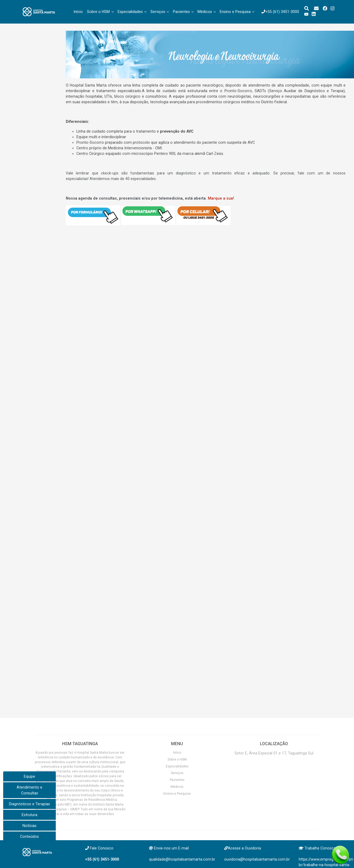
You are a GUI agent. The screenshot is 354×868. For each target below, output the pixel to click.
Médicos (205, 12)
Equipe (29, 776)
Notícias (29, 826)
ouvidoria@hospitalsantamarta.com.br (257, 859)
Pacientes (181, 12)
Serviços (158, 12)
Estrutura (29, 815)
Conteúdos (29, 836)
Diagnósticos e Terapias (29, 804)
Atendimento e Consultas (29, 790)
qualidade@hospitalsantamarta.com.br (182, 859)
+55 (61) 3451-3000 (280, 12)
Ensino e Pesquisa (235, 12)
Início (78, 12)
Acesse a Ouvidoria (244, 848)
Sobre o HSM (98, 12)
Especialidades (130, 12)
